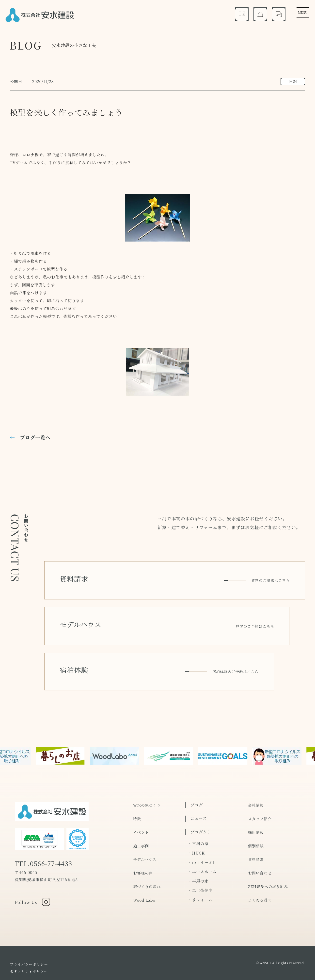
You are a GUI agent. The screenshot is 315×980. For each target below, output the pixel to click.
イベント (141, 806)
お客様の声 (143, 846)
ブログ (197, 779)
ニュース (199, 792)
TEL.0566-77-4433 (48, 839)
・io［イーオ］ (202, 836)
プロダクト (201, 806)
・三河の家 (198, 817)
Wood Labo (145, 873)
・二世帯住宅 (200, 864)
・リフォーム (200, 873)
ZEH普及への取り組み (269, 860)
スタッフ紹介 (260, 792)
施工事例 (141, 819)
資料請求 (256, 833)
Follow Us (34, 878)
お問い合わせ (260, 846)
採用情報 (256, 806)
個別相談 (256, 819)
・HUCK (196, 826)
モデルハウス (145, 833)
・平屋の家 (198, 854)
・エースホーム (202, 845)
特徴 (137, 792)
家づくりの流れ (148, 860)
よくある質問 (260, 873)
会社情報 (256, 779)
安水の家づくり (148, 779)
